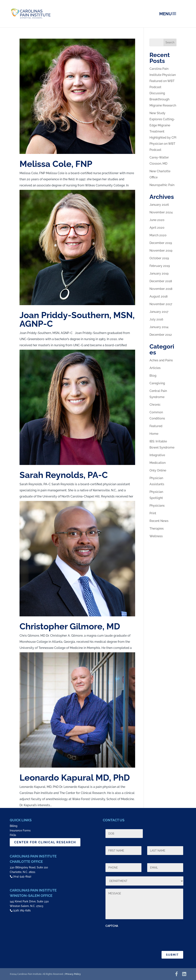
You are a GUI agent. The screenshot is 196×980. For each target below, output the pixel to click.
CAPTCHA (112, 926)
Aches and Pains (161, 360)
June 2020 (157, 220)
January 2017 (159, 312)
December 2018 (161, 281)
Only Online (158, 470)
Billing (14, 826)
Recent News (159, 521)
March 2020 (158, 235)
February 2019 (160, 266)
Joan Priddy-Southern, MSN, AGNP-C (77, 319)
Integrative (157, 455)
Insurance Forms (20, 830)
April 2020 (157, 228)
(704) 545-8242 (22, 876)
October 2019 (159, 258)
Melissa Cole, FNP (56, 164)
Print (153, 513)
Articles (155, 368)
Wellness (156, 536)
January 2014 (159, 327)
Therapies (157, 529)
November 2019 (161, 251)
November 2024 (161, 212)
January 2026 (159, 205)
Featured (156, 426)
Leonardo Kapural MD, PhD (75, 778)
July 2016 (156, 319)
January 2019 (159, 273)
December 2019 (161, 243)
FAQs (13, 835)
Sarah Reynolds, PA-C (64, 475)
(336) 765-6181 (22, 910)
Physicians (157, 506)
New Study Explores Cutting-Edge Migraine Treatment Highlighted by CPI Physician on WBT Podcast (163, 131)
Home (154, 434)
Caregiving (157, 383)
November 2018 (161, 289)
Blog (153, 376)
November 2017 (161, 304)
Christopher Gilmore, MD (70, 626)
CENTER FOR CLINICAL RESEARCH (45, 842)
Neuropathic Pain (162, 185)
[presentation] (135, 937)
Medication (158, 463)
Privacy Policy (73, 974)
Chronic (155, 405)
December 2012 (161, 335)
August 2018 (159, 296)
